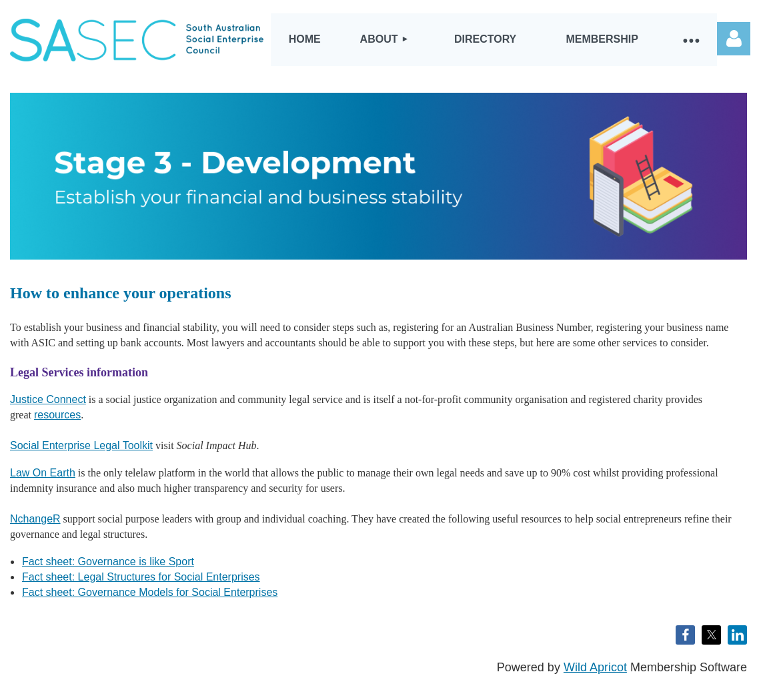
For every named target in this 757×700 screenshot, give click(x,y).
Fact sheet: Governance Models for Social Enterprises (150, 592)
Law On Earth (43, 473)
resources (57, 415)
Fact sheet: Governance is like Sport (108, 562)
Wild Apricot (595, 667)
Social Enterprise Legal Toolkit (81, 445)
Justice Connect (48, 399)
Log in (734, 39)
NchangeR (35, 519)
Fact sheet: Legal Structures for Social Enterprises (141, 577)
